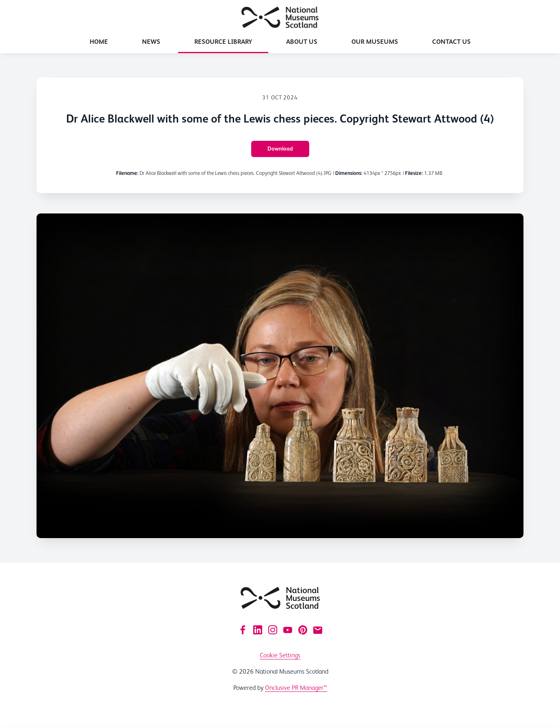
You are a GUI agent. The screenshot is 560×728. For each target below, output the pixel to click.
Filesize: (414, 173)
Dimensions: (349, 173)
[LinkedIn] (258, 630)
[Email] (318, 630)
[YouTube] (288, 630)
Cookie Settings (280, 655)
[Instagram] (273, 630)
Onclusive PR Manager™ (296, 688)
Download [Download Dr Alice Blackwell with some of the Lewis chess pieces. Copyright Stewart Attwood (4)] (280, 149)
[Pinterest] (303, 630)
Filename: (127, 173)
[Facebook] (243, 630)
